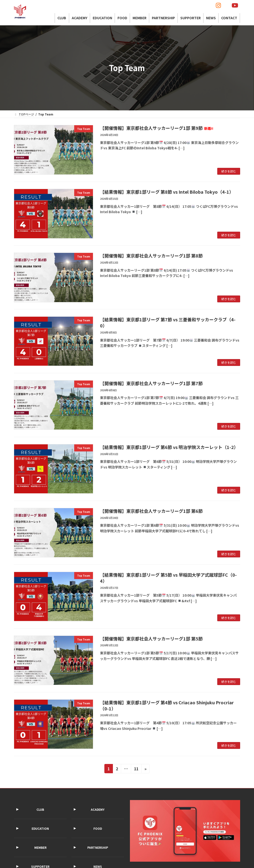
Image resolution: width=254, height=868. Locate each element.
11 (136, 769)
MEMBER (40, 847)
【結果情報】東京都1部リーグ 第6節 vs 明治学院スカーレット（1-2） (169, 447)
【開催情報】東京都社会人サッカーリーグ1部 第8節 (151, 256)
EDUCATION (40, 828)
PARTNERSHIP (98, 847)
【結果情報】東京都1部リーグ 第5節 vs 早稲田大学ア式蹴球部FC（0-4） (168, 578)
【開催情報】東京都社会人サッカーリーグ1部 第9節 (157, 128)
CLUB (40, 809)
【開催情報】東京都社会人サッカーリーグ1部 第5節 (151, 639)
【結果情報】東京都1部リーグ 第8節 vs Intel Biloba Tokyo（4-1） (167, 192)
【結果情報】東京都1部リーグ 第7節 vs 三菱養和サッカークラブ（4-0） (168, 322)
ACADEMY (98, 809)
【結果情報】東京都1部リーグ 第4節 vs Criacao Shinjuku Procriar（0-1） (167, 705)
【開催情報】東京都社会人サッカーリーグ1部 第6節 (151, 511)
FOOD (98, 828)
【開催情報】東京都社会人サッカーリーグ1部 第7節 (151, 383)
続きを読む (229, 171)
